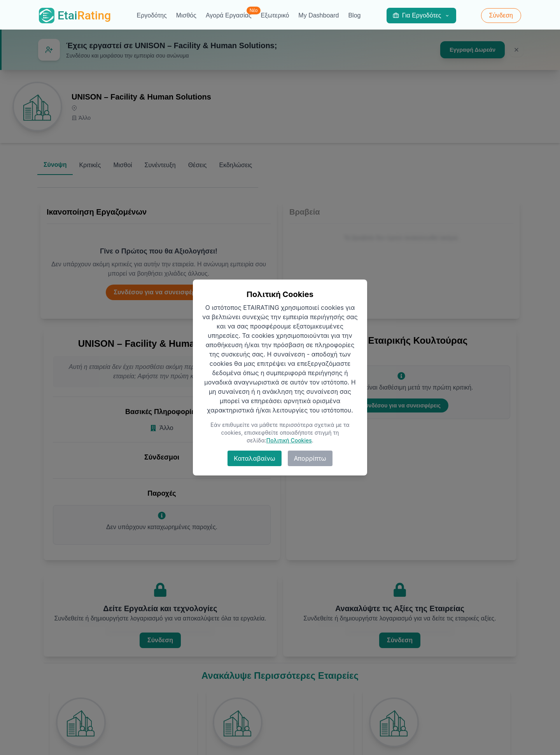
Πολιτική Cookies (289, 440)
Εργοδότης (151, 15)
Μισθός (186, 15)
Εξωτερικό (275, 15)
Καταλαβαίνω (254, 458)
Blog (354, 15)
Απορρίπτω (310, 458)
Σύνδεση (501, 15)
